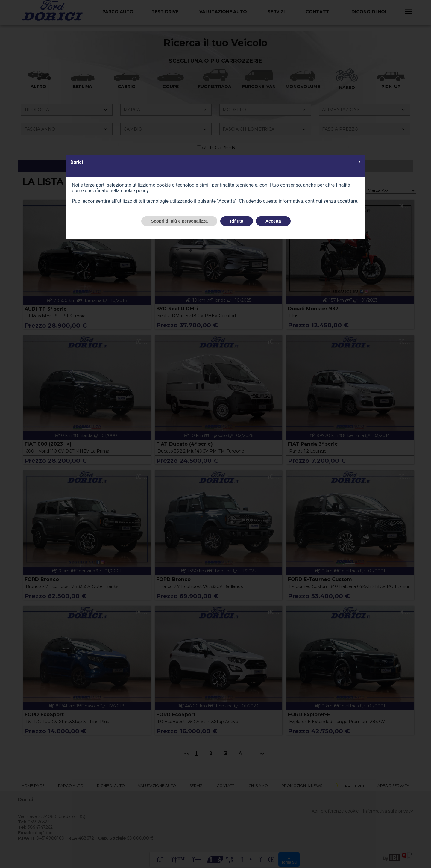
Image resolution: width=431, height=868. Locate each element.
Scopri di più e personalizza (179, 221)
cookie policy (135, 191)
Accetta (273, 221)
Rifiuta (237, 221)
